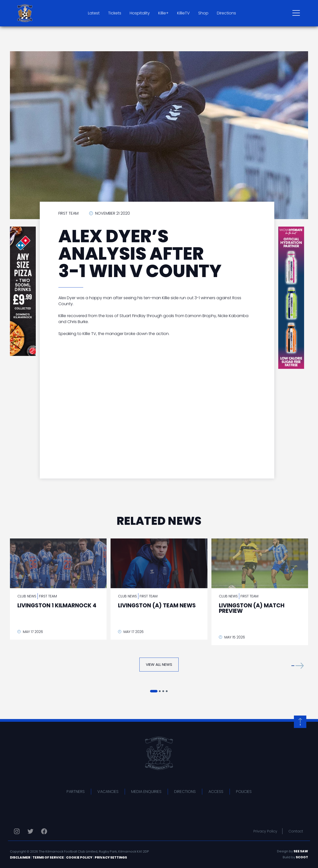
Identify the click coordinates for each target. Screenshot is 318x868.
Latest (94, 13)
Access (216, 792)
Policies (244, 792)
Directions (226, 13)
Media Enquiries (146, 792)
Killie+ (163, 13)
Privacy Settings (111, 857)
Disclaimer (20, 857)
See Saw (301, 851)
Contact (296, 831)
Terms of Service (48, 857)
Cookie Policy (79, 857)
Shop (203, 13)
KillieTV (183, 13)
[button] (298, 666)
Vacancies (108, 792)
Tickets (115, 13)
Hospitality (140, 13)
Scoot (302, 857)
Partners (76, 792)
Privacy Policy (265, 831)
